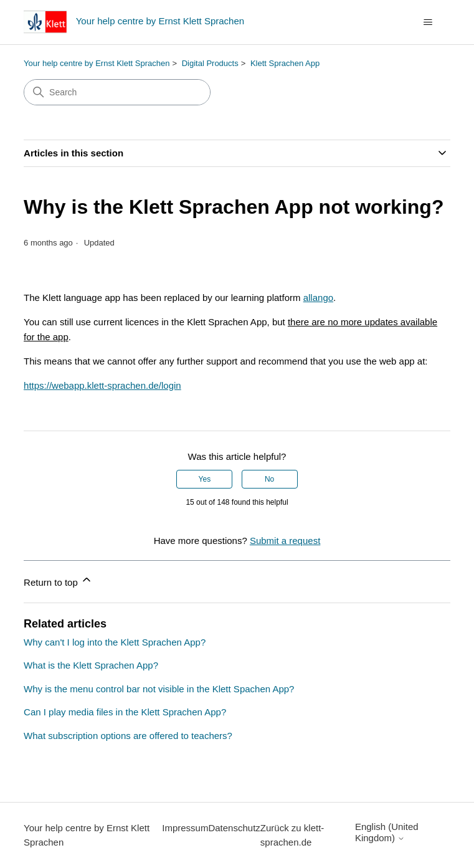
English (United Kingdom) (387, 832)
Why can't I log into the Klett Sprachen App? (115, 642)
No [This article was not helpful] (269, 479)
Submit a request (285, 541)
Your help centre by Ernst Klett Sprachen (97, 63)
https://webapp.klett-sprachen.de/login (102, 385)
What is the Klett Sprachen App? (91, 665)
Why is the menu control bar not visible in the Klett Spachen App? (159, 689)
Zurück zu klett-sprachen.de (292, 835)
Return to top (58, 580)
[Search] (117, 92)
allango (318, 298)
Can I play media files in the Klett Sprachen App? (125, 712)
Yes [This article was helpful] (205, 479)
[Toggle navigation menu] (428, 22)
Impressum (185, 828)
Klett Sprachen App (285, 63)
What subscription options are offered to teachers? (128, 736)
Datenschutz (234, 828)
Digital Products (210, 63)
